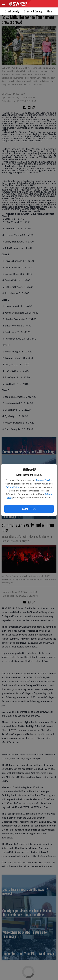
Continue (29, 509)
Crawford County (33, 11)
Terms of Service (44, 480)
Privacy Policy (12, 487)
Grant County (12, 11)
